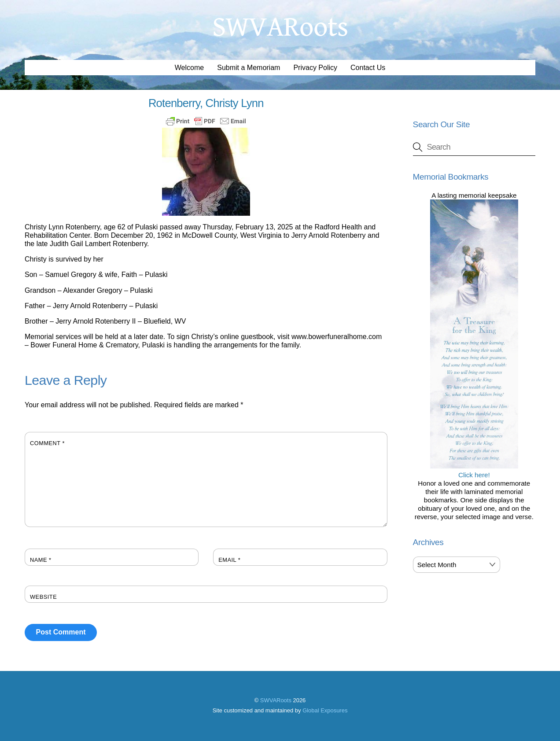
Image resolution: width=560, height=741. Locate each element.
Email (229, 560)
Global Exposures (325, 710)
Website (43, 597)
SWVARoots (276, 700)
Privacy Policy (315, 68)
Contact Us (368, 68)
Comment (47, 443)
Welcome (189, 68)
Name (41, 560)
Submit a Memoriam (249, 68)
